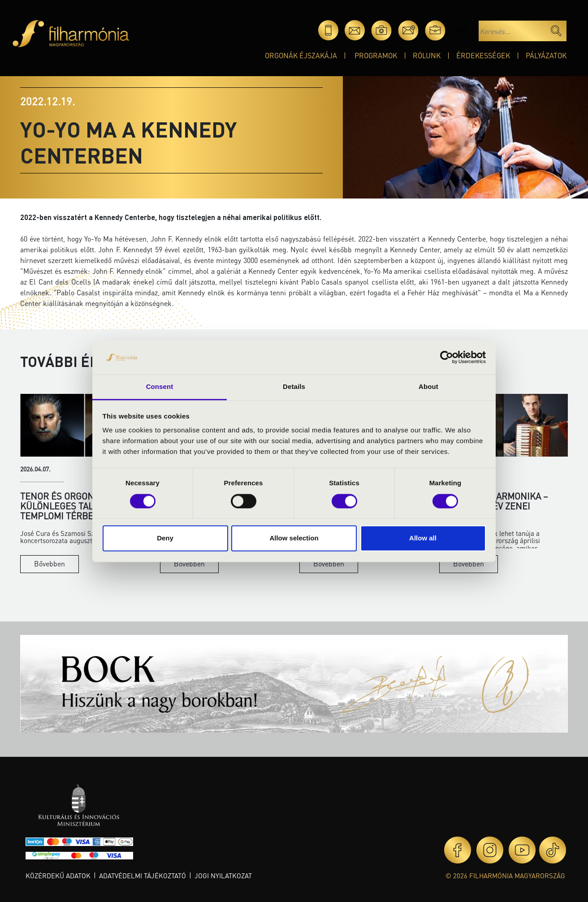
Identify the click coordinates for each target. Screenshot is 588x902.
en (462, 30)
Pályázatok (546, 55)
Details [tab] (294, 387)
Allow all (423, 538)
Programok (376, 55)
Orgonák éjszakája (301, 55)
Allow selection (294, 538)
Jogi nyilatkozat (223, 876)
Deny (165, 538)
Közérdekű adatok (58, 876)
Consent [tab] (160, 387)
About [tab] (428, 387)
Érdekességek (483, 55)
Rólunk (427, 55)
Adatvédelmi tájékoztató (143, 876)
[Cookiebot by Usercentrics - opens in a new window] (447, 357)
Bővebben (50, 563)
